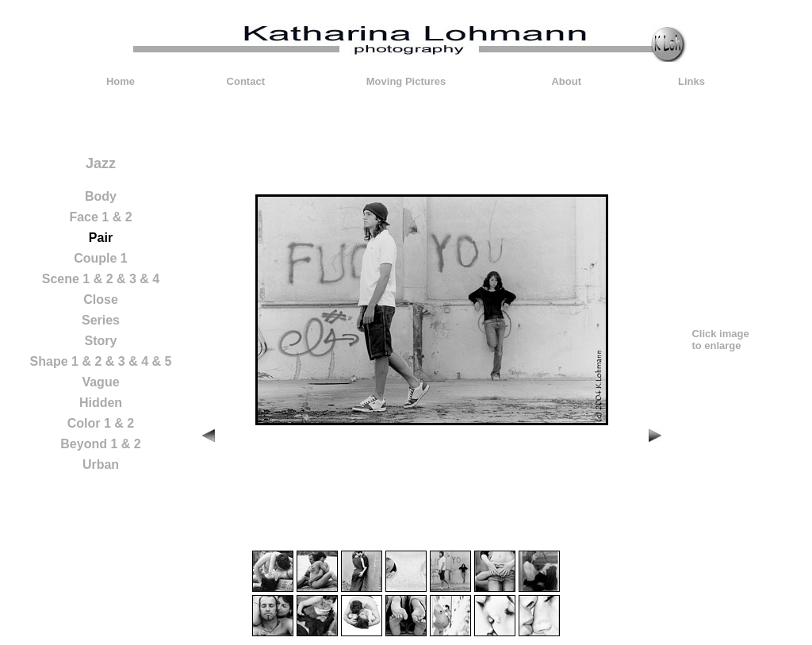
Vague (100, 382)
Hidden (101, 403)
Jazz (101, 163)
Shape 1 (54, 361)
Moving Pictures (406, 81)
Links (691, 81)
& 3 (126, 279)
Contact (246, 81)
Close (101, 299)
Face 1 (89, 217)
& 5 (161, 361)
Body (101, 196)
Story (101, 341)
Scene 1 (66, 279)
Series (101, 320)
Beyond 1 (89, 444)
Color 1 (89, 423)
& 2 (123, 217)
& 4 (149, 279)
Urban (101, 465)
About (566, 81)
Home (121, 81)
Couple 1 (101, 258)
